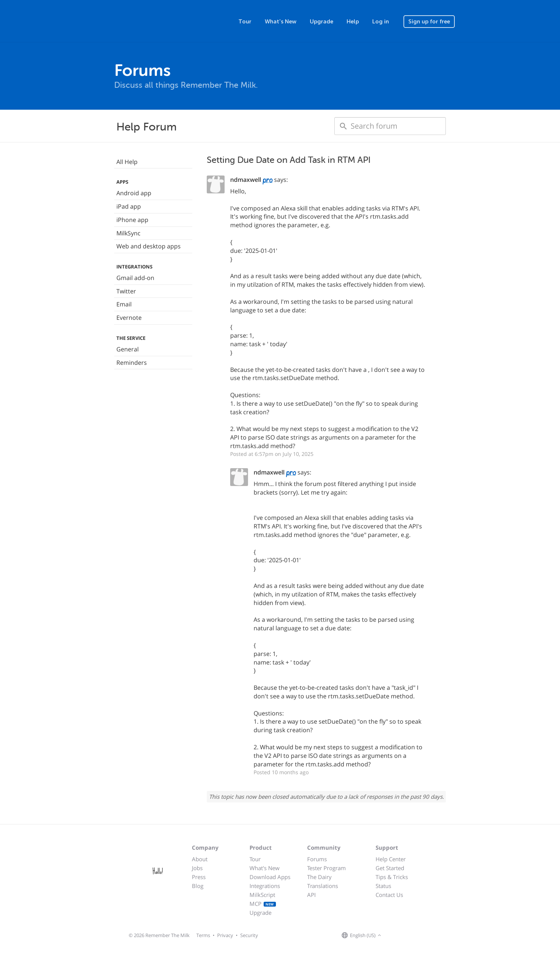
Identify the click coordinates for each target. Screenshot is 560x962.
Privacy (225, 935)
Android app (134, 193)
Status (383, 886)
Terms (203, 935)
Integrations (265, 886)
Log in (381, 22)
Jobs (197, 868)
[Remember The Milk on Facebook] (394, 936)
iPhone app (132, 220)
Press (199, 877)
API (311, 895)
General (128, 349)
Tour (245, 22)
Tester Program (326, 868)
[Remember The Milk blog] (413, 936)
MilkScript (262, 895)
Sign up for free (429, 22)
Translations (323, 886)
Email (124, 304)
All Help (127, 162)
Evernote (129, 318)
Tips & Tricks (392, 877)
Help (353, 22)
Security (249, 935)
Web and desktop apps (149, 246)
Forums (317, 859)
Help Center (391, 859)
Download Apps (270, 877)
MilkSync (128, 233)
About (200, 859)
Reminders (132, 363)
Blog (198, 886)
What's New (281, 22)
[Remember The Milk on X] (404, 936)
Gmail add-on (135, 278)
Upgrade (321, 22)
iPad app (129, 206)
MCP (263, 904)
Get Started (390, 868)
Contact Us (389, 895)
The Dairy (319, 877)
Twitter (126, 291)
